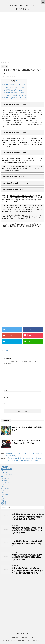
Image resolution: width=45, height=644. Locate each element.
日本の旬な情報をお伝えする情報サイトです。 (22, 637)
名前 (6, 390)
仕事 (3, 484)
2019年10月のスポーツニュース (14, 95)
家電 (3, 490)
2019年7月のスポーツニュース (14, 87)
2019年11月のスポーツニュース (14, 98)
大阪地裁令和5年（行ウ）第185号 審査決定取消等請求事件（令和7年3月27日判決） (27, 544)
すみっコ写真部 (7, 469)
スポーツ (5, 351)
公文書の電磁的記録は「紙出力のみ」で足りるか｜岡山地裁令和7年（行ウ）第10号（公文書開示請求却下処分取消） (28, 571)
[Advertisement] (22, 37)
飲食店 (4, 502)
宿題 (3, 492)
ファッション (6, 482)
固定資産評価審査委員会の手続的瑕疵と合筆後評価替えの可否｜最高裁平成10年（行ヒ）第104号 (27, 530)
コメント (7, 367)
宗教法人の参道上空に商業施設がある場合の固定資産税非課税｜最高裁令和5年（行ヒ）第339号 (27, 557)
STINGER (5, 467)
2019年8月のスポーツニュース (14, 90)
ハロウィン (5, 479)
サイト (6, 404)
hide (16, 81)
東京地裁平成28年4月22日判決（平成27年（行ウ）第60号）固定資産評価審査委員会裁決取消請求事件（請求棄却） (28, 517)
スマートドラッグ (7, 475)
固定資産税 (5, 488)
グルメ (4, 471)
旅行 (3, 496)
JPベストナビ (22, 9)
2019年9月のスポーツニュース (14, 93)
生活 (3, 498)
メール (7, 397)
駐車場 (4, 504)
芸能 (3, 500)
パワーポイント (7, 481)
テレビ (4, 477)
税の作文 (5, 494)
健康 (3, 486)
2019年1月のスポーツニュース (14, 85)
